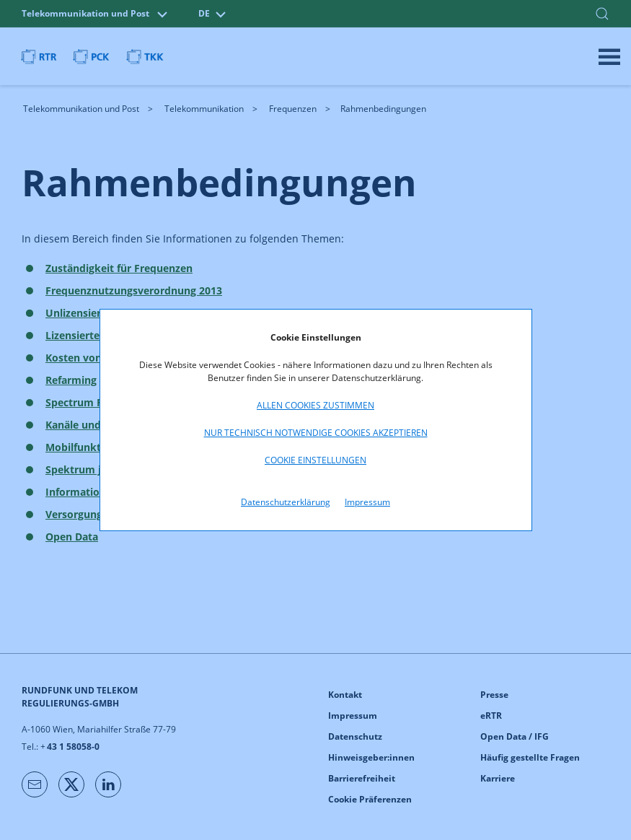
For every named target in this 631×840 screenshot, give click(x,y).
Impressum (367, 502)
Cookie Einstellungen (315, 460)
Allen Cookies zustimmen (315, 405)
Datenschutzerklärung (286, 502)
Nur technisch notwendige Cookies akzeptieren (316, 433)
